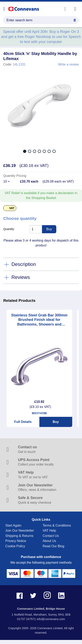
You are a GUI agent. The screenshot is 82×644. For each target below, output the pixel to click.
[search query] (41, 20)
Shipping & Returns (19, 536)
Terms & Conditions (57, 525)
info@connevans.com (51, 619)
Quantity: (9, 229)
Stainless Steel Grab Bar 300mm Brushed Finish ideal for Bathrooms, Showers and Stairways (39, 320)
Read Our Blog (53, 546)
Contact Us (51, 536)
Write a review (68, 65)
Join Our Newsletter (20, 531)
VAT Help (49, 531)
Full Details (23, 422)
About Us (49, 541)
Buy (56, 422)
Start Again (13, 525)
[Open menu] (4, 9)
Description (24, 264)
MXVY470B (39, 413)
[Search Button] (75, 20)
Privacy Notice (16, 541)
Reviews (21, 277)
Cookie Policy (15, 546)
